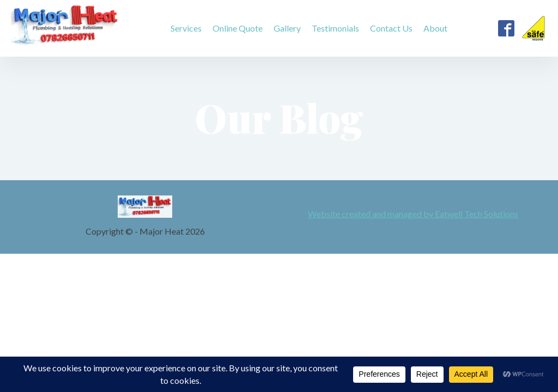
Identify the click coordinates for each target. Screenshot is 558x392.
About (435, 28)
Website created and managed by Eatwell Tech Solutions (413, 214)
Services (186, 28)
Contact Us (391, 28)
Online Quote (238, 28)
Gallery (287, 28)
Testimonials (335, 28)
